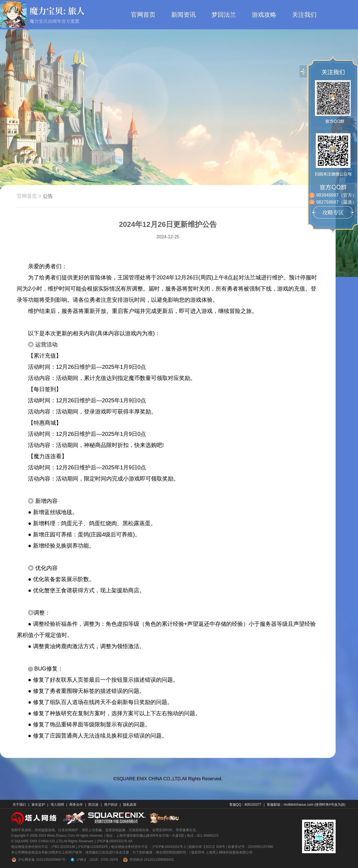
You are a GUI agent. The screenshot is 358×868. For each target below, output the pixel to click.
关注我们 (304, 15)
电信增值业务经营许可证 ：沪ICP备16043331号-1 (148, 847)
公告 (48, 196)
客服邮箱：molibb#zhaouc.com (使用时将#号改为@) (306, 805)
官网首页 (143, 15)
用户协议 (111, 805)
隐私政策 (130, 805)
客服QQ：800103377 (245, 805)
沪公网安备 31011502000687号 (38, 860)
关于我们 (19, 805)
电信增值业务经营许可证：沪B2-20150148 (43, 847)
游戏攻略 (264, 15)
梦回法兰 (224, 15)
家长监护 (38, 805)
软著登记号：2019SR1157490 (251, 847)
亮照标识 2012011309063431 (148, 860)
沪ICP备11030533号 (93, 847)
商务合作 (76, 805)
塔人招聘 (57, 805)
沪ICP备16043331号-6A (115, 841)
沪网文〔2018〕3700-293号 (94, 860)
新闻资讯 (183, 15)
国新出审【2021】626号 (207, 847)
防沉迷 (93, 805)
